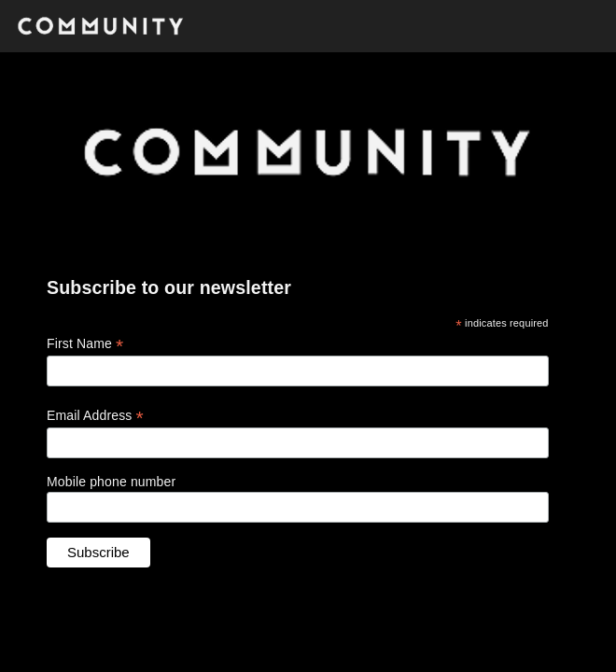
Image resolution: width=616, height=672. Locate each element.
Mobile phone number (111, 482)
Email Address (95, 416)
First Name (85, 344)
